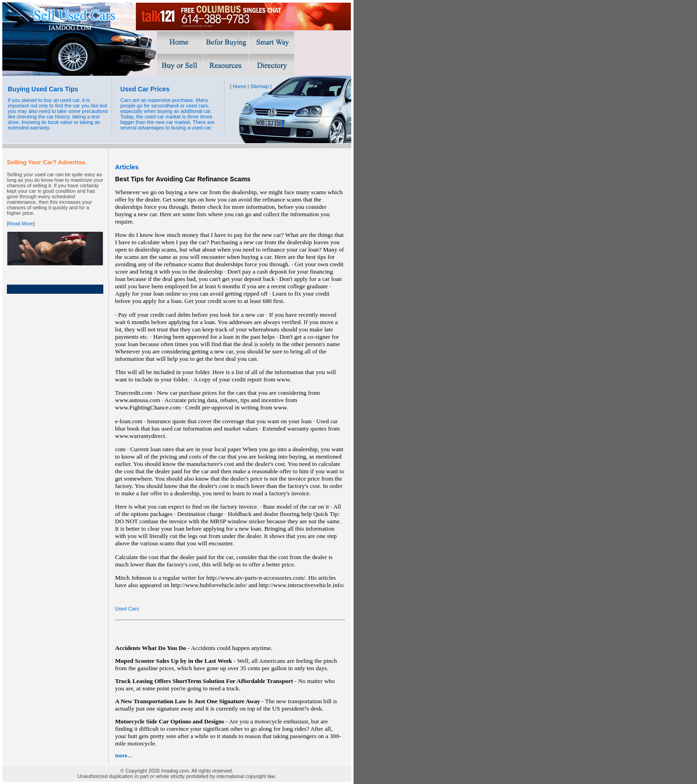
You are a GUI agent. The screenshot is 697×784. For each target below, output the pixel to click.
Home (239, 86)
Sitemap (259, 86)
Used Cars (127, 609)
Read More (21, 224)
